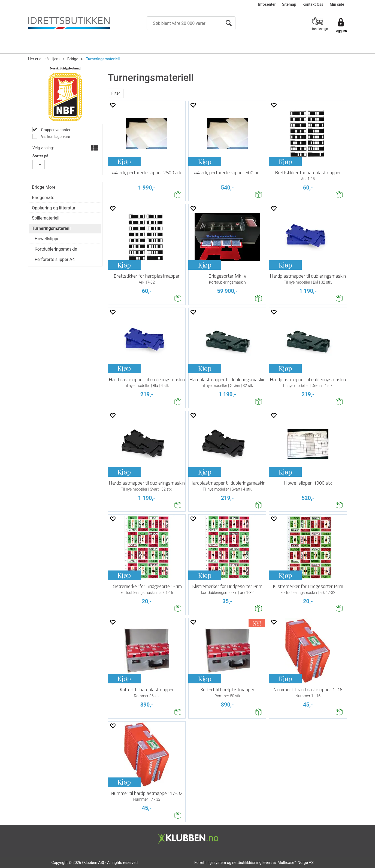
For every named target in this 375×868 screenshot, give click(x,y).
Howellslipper (48, 239)
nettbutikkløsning (247, 863)
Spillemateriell (46, 218)
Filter (116, 93)
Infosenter (267, 4)
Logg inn (341, 31)
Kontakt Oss (313, 4)
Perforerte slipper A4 (55, 259)
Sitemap (289, 4)
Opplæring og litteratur (54, 208)
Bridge (73, 59)
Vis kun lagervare (55, 137)
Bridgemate (43, 198)
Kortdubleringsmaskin (56, 249)
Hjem (55, 59)
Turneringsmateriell (103, 59)
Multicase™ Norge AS (296, 863)
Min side (337, 4)
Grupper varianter (55, 130)
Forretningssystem (210, 863)
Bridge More (44, 187)
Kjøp (124, 161)
